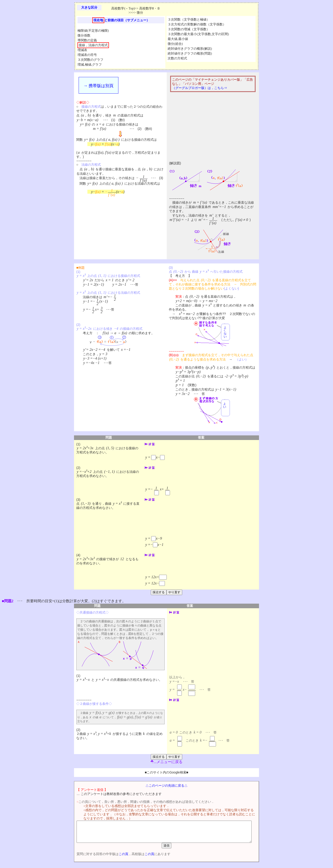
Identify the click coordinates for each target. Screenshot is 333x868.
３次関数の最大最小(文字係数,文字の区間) (198, 34)
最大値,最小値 (178, 39)
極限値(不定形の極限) (93, 31)
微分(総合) (175, 44)
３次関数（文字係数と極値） (189, 20)
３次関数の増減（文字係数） (189, 29)
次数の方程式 (177, 58)
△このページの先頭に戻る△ (166, 785)
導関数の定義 (87, 40)
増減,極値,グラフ (90, 65)
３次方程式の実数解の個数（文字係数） (197, 24)
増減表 (82, 50)
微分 (140, 13)
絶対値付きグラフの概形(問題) (190, 53)
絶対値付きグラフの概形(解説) (190, 49)
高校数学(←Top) (123, 8)
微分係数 (84, 35)
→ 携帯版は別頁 (98, 86)
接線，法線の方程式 (93, 45)
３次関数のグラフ (90, 60)
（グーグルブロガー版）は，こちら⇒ (200, 88)
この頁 (115, 858)
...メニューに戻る (166, 762)
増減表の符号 (87, 55)
